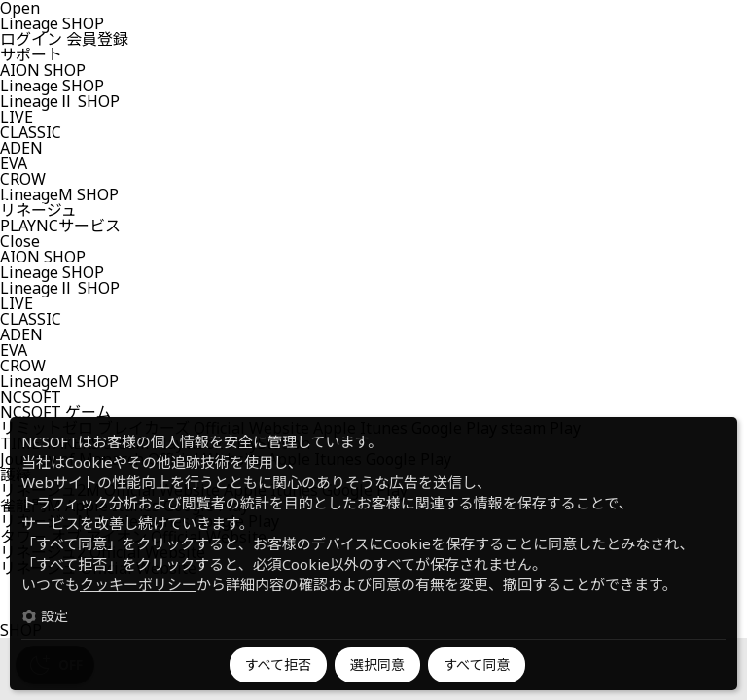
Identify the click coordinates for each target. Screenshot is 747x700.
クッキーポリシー (138, 584)
